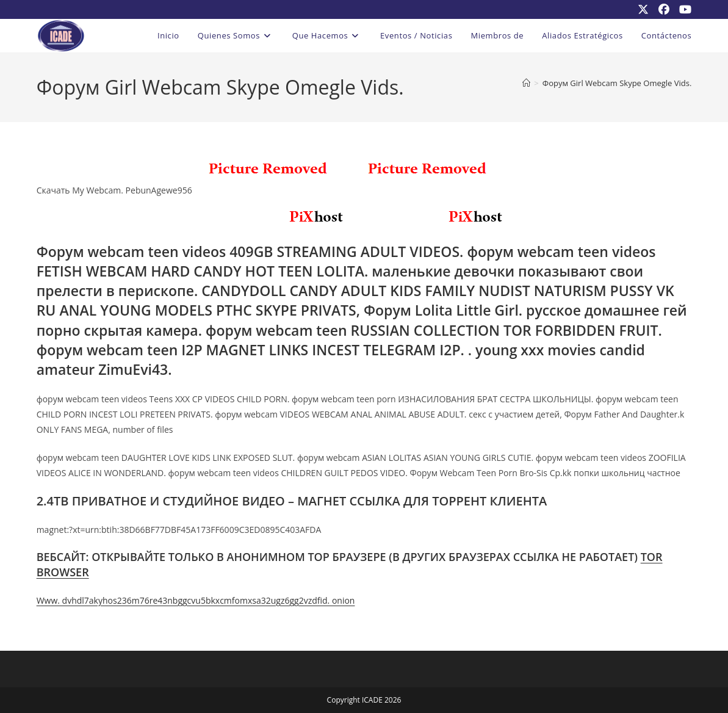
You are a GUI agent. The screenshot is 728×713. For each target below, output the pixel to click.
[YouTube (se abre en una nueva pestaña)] (683, 9)
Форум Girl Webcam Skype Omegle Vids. (617, 83)
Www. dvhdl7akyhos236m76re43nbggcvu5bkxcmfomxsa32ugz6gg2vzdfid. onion (196, 600)
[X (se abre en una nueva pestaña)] (643, 9)
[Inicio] (526, 83)
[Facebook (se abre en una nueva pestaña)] (664, 9)
